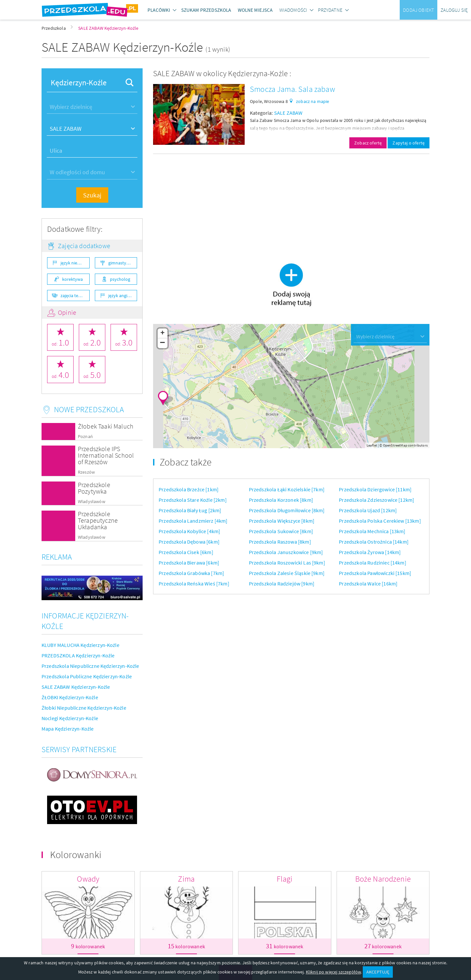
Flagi (285, 879)
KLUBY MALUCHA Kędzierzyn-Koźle (80, 645)
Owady (88, 879)
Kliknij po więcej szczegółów (333, 972)
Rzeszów (86, 472)
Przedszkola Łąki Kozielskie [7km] (287, 489)
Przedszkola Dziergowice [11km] (375, 489)
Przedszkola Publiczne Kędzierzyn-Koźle (87, 676)
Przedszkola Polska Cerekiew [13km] (380, 521)
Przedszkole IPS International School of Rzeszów (106, 455)
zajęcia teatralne (75, 296)
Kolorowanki (76, 854)
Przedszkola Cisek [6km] (186, 552)
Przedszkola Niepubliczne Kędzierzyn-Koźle (90, 666)
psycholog (120, 279)
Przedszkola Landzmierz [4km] (193, 521)
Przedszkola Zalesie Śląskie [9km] (287, 573)
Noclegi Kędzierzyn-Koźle (70, 718)
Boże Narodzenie (383, 879)
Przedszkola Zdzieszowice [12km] (376, 500)
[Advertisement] (291, 205)
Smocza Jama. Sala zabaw (292, 89)
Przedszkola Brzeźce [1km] (189, 489)
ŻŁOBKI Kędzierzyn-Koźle (70, 697)
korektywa (72, 279)
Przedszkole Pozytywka (94, 488)
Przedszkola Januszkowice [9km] (286, 552)
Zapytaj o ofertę (409, 143)
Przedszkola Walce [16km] (368, 583)
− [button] (163, 343)
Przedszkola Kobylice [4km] (189, 531)
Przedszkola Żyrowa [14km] (370, 552)
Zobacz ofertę (368, 143)
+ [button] (162, 333)
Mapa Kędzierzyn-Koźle (68, 729)
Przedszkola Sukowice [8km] (281, 531)
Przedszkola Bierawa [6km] (189, 563)
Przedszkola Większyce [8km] (282, 521)
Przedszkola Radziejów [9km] (282, 583)
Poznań (85, 437)
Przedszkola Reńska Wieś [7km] (194, 583)
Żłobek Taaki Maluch (106, 426)
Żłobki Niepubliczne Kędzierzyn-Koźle (84, 708)
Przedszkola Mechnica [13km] (372, 531)
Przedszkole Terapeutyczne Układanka (98, 520)
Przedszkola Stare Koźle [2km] (193, 500)
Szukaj (92, 195)
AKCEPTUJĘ (378, 972)
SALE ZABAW (288, 113)
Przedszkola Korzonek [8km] (281, 500)
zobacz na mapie (313, 101)
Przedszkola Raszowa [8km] (280, 542)
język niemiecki (75, 263)
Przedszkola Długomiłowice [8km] (287, 510)
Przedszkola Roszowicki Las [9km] (287, 563)
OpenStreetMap (395, 445)
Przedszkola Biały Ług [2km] (190, 510)
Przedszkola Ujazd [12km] (368, 510)
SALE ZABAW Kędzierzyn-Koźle (76, 687)
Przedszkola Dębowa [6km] (189, 542)
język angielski (122, 296)
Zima (186, 879)
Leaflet (372, 445)
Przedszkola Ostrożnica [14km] (374, 542)
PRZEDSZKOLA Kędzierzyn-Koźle (78, 655)
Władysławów (92, 502)
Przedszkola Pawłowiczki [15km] (375, 573)
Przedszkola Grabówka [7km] (191, 573)
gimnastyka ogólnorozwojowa (123, 263)
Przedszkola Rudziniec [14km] (372, 563)
